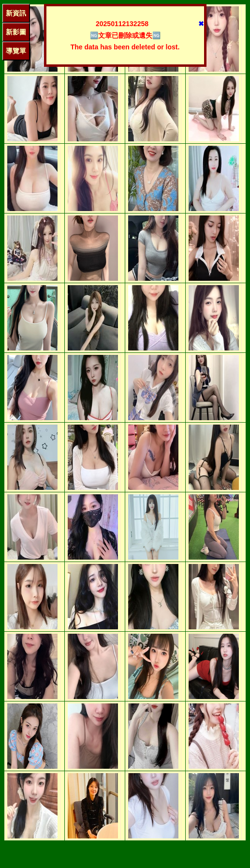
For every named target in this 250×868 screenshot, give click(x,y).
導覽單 (16, 51)
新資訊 (16, 13)
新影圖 (16, 32)
